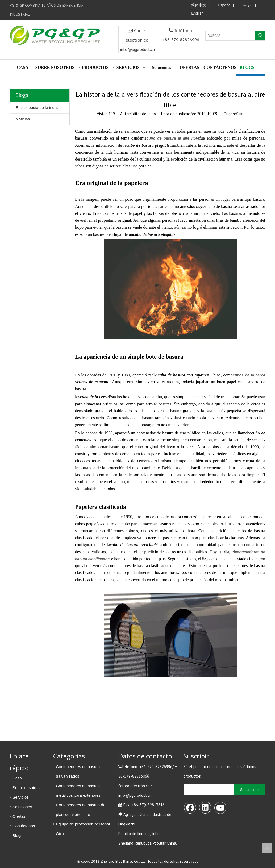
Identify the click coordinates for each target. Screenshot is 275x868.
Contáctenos (24, 826)
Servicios (21, 797)
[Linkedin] (162, 5)
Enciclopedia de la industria (40, 108)
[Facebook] (151, 5)
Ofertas (19, 816)
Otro (60, 834)
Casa (17, 778)
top (267, 848)
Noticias (23, 119)
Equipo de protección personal (83, 824)
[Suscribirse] (249, 790)
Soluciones (22, 807)
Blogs (18, 835)
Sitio (239, 114)
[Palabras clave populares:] (260, 36)
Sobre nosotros (26, 788)
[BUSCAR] (230, 36)
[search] (207, 790)
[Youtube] (173, 5)
